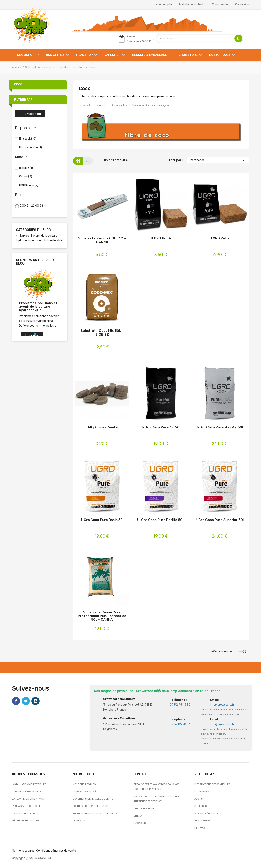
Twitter (26, 701)
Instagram (35, 701)
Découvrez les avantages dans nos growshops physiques (157, 787)
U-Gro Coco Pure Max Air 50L (220, 427)
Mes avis (200, 828)
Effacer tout (30, 114)
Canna (26, 177)
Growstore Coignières (119, 719)
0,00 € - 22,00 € (33, 206)
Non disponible (30, 147)
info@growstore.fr (222, 705)
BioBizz (26, 168)
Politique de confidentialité (91, 806)
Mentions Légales (23, 851)
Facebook (16, 701)
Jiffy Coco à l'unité (102, 427)
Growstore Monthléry (119, 699)
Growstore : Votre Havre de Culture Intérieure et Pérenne (157, 799)
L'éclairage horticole (26, 806)
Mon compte (164, 5)
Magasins (140, 823)
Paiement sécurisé (85, 792)
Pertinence (218, 160)
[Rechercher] (199, 39)
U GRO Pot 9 (220, 238)
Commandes (202, 792)
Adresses (201, 806)
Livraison (79, 821)
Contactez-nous (144, 809)
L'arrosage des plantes (27, 792)
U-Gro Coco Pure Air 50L (161, 427)
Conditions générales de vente (93, 799)
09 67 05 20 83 (180, 724)
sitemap (139, 816)
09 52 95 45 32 (180, 705)
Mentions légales (84, 784)
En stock (28, 139)
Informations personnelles (212, 784)
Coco (18, 84)
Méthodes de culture (26, 821)
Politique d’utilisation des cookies (95, 813)
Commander (220, 5)
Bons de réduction (206, 813)
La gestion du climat (25, 813)
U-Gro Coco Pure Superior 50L (220, 520)
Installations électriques (29, 784)
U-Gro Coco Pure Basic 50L (102, 520)
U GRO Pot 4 (161, 238)
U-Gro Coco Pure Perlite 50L (161, 520)
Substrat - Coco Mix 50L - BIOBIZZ (102, 333)
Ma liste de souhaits (192, 5)
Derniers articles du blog (35, 262)
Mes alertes (202, 821)
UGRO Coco (29, 185)
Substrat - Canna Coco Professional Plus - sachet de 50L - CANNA (102, 616)
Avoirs (199, 799)
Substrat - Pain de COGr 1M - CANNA (102, 240)
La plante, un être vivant (28, 799)
